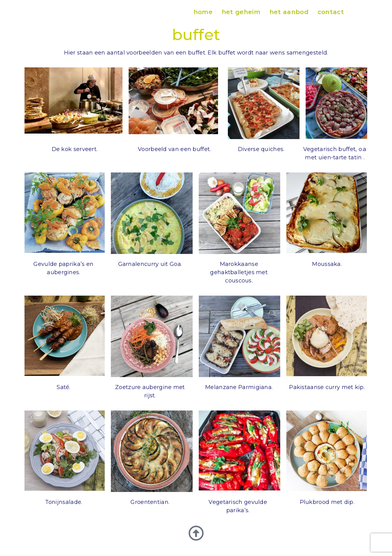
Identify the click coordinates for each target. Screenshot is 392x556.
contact (331, 12)
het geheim (241, 12)
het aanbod (289, 12)
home (203, 12)
